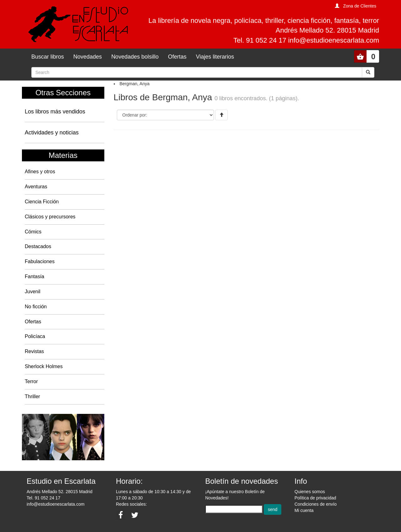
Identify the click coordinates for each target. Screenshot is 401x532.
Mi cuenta (304, 510)
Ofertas (177, 57)
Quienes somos (310, 492)
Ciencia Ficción (42, 202)
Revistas (34, 351)
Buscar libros (48, 57)
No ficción (36, 307)
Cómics (33, 232)
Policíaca (35, 336)
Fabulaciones (40, 261)
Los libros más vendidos (55, 112)
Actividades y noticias (52, 133)
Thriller (32, 396)
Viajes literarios (215, 57)
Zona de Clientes (360, 6)
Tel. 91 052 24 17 (43, 498)
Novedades (88, 57)
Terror (31, 381)
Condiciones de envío (316, 504)
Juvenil (33, 292)
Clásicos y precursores (50, 217)
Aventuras (36, 187)
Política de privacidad (315, 498)
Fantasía (34, 276)
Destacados (38, 246)
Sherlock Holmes (44, 366)
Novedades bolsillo (135, 57)
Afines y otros (40, 172)
